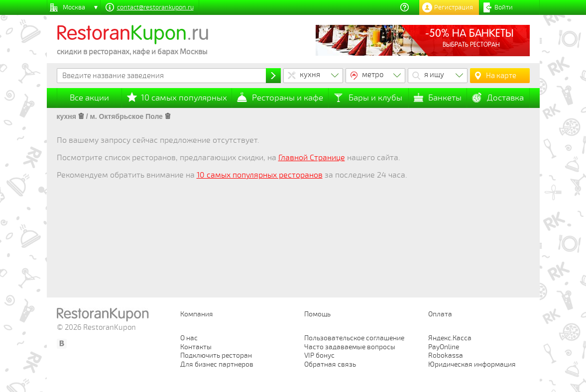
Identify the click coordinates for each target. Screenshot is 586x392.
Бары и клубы (375, 98)
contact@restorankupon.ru (155, 7)
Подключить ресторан (216, 355)
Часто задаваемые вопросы (350, 347)
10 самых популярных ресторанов (260, 175)
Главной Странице (312, 158)
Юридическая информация (472, 364)
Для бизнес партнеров (217, 364)
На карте (501, 76)
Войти (504, 7)
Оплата (440, 314)
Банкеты (445, 98)
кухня (310, 75)
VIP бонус (319, 355)
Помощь (317, 314)
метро (373, 75)
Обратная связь (330, 364)
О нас (189, 338)
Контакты (196, 347)
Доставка (505, 98)
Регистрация (454, 7)
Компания (197, 314)
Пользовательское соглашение (354, 338)
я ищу (434, 75)
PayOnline (444, 347)
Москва (74, 7)
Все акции (89, 98)
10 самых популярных (184, 98)
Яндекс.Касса (450, 338)
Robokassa (446, 355)
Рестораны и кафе (288, 98)
